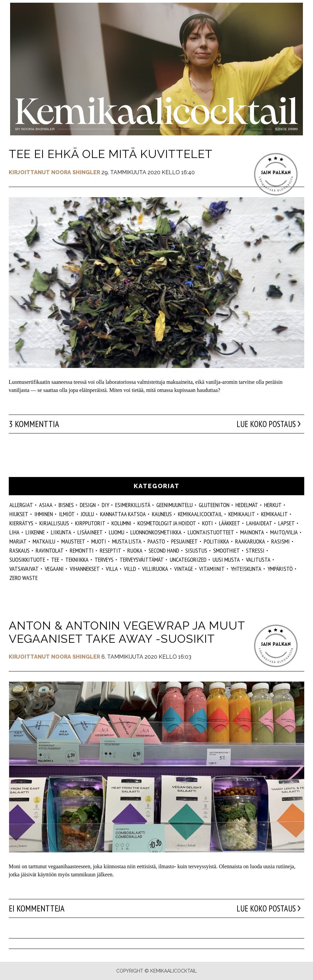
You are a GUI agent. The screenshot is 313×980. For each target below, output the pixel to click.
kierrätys (21, 523)
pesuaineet (184, 541)
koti (208, 523)
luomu (117, 532)
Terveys (104, 560)
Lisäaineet (90, 532)
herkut (273, 505)
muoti (99, 541)
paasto (156, 541)
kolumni (121, 523)
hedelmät (247, 505)
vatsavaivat (24, 569)
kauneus (162, 514)
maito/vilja (284, 532)
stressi (255, 550)
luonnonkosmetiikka (156, 532)
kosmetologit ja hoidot (167, 523)
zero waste (24, 578)
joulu (87, 514)
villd (130, 569)
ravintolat (50, 550)
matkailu (44, 541)
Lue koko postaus (264, 424)
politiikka (216, 541)
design (88, 505)
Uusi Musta (226, 560)
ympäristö (280, 569)
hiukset (19, 514)
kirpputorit (90, 523)
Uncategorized (188, 560)
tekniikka (77, 560)
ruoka (135, 550)
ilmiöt (67, 514)
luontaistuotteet (211, 532)
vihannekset (85, 569)
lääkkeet (230, 523)
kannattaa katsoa (123, 514)
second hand (164, 550)
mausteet (73, 541)
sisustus (196, 550)
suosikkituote (27, 560)
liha (14, 532)
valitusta (258, 560)
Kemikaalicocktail (200, 514)
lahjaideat (259, 523)
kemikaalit (274, 514)
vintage (184, 569)
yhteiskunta (246, 569)
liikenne (35, 532)
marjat (18, 541)
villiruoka (155, 569)
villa (112, 569)
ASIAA (46, 505)
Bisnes (66, 505)
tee (55, 560)
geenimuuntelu (175, 505)
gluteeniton (214, 505)
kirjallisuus (54, 523)
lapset (287, 523)
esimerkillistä (133, 505)
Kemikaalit (242, 514)
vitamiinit (212, 569)
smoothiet (227, 550)
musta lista (127, 541)
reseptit (111, 550)
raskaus (20, 550)
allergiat (21, 505)
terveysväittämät (142, 560)
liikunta (61, 532)
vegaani (54, 569)
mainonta (252, 532)
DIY (105, 505)
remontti (82, 550)
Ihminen (44, 514)
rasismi (280, 541)
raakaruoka (250, 541)
